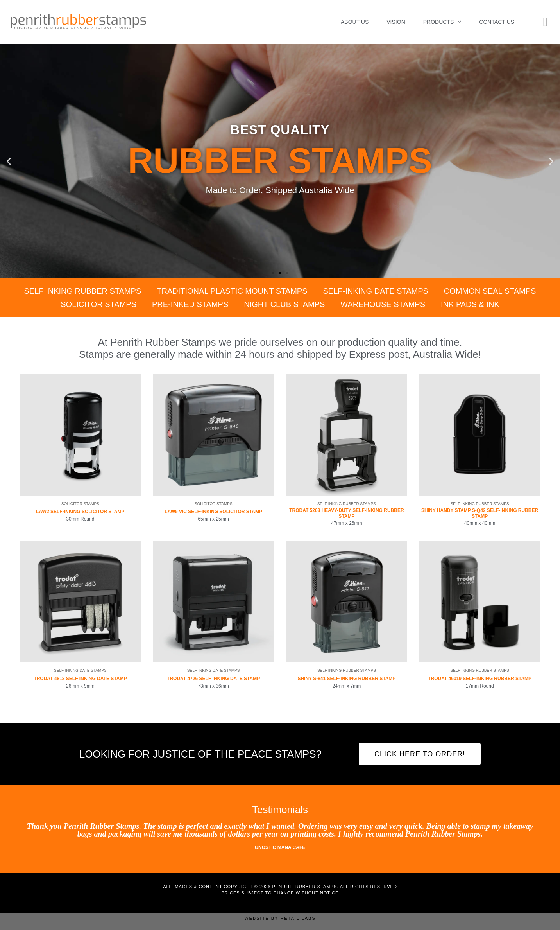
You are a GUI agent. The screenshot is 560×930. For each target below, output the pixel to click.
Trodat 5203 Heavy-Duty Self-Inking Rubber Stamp (346, 513)
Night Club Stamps (284, 304)
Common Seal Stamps (490, 291)
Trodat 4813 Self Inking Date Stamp (80, 679)
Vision (396, 22)
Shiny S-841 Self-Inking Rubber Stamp (346, 679)
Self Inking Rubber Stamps (83, 291)
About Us (355, 22)
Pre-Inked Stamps (190, 304)
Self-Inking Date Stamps (376, 291)
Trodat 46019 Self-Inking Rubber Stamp (480, 679)
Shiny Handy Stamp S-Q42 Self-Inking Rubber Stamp (480, 513)
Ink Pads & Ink (470, 304)
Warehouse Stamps (383, 304)
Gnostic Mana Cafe (280, 847)
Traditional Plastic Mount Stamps (232, 291)
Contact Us (497, 22)
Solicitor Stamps (98, 304)
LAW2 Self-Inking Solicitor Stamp (80, 512)
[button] (9, 161)
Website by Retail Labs (280, 918)
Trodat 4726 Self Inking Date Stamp (213, 679)
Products (442, 22)
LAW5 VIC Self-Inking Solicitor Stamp (213, 512)
